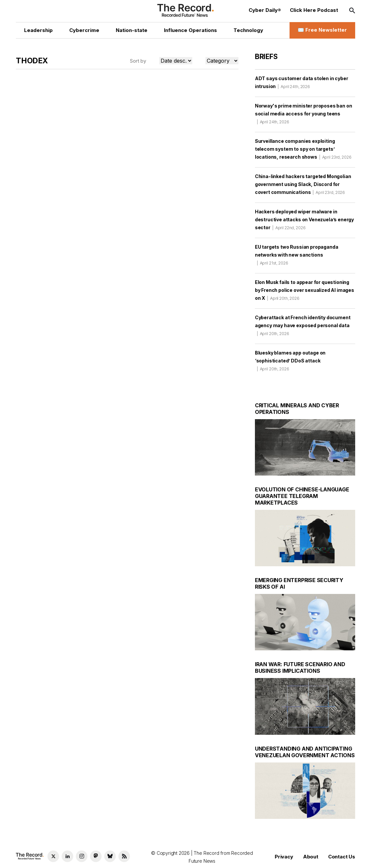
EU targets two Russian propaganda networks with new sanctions (297, 255)
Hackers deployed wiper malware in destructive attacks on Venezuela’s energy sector (304, 219)
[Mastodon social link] (96, 856)
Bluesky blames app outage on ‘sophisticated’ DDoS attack (290, 361)
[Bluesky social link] (110, 856)
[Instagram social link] (82, 856)
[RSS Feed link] (124, 856)
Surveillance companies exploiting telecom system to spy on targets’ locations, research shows (303, 149)
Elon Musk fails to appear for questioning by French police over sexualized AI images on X (305, 290)
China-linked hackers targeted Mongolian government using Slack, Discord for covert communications (303, 184)
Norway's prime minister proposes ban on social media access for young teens (304, 114)
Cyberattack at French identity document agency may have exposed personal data (303, 325)
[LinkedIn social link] (67, 856)
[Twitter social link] (53, 856)
